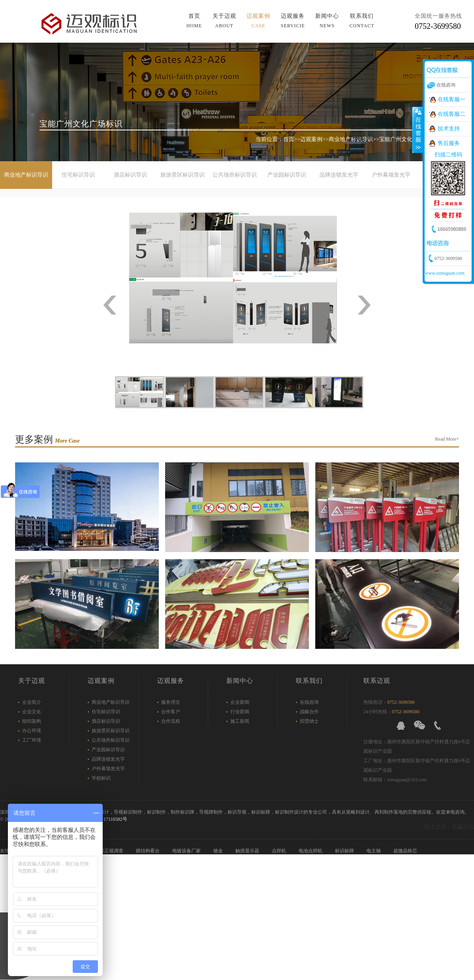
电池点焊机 (311, 851)
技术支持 (449, 129)
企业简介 (32, 702)
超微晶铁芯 (406, 851)
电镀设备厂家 (187, 851)
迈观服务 (293, 21)
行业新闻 (240, 712)
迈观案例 (258, 21)
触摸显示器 (248, 851)
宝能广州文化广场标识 (407, 139)
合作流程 (171, 721)
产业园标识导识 (287, 175)
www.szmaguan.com (445, 273)
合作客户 (171, 712)
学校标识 (101, 778)
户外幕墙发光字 (391, 175)
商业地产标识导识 (351, 139)
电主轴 (374, 851)
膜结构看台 (148, 851)
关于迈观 (224, 21)
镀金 (219, 851)
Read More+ (447, 439)
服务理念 (171, 702)
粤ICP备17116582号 (107, 819)
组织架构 (32, 721)
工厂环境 (32, 740)
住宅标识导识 (78, 175)
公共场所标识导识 (235, 175)
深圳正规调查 (110, 851)
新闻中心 (327, 21)
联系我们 (362, 21)
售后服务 (449, 143)
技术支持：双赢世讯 (449, 827)
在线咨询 (309, 702)
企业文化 (32, 712)
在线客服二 (451, 114)
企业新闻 (240, 702)
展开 (418, 130)
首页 (194, 21)
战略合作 (309, 712)
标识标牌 (345, 851)
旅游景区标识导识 (182, 175)
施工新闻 (240, 721)
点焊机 (279, 851)
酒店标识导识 (130, 175)
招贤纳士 (309, 721)
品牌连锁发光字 (339, 175)
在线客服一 (451, 99)
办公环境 (32, 731)
